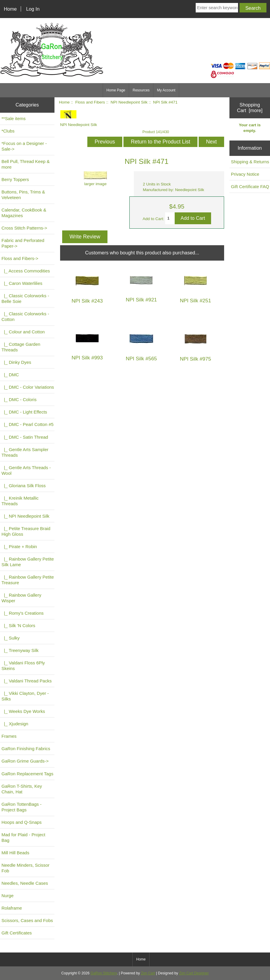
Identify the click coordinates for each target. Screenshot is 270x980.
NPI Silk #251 (195, 301)
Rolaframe (12, 908)
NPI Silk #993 (87, 358)
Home (10, 9)
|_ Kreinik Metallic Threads (20, 501)
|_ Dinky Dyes (16, 362)
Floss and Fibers (90, 102)
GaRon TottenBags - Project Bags (21, 807)
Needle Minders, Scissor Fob (25, 868)
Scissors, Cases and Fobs (27, 920)
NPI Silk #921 (141, 300)
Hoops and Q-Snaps (22, 822)
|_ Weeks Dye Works (23, 711)
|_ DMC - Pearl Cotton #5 (28, 424)
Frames (9, 736)
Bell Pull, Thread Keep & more (26, 164)
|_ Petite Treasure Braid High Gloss (26, 531)
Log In (33, 9)
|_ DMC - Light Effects (24, 412)
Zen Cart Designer (194, 973)
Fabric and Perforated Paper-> (23, 243)
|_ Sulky (11, 638)
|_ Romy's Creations (22, 613)
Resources (141, 90)
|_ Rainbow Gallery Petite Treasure (28, 580)
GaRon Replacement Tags (27, 774)
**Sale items (13, 118)
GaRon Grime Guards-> (25, 761)
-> (20, 258)
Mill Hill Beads (15, 853)
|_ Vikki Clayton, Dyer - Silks (25, 696)
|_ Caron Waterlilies (22, 283)
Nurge (8, 896)
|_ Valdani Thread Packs (27, 681)
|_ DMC (10, 375)
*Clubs (8, 131)
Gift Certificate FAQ (250, 187)
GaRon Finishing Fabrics (26, 749)
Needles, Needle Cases (25, 883)
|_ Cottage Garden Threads (21, 347)
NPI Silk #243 (87, 301)
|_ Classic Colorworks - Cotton (25, 317)
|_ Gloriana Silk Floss (24, 486)
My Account (166, 90)
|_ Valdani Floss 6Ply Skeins (23, 666)
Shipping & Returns (250, 162)
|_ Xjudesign (15, 724)
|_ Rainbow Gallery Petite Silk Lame (28, 562)
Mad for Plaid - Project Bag (23, 837)
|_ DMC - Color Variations (28, 387)
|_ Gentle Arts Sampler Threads (25, 452)
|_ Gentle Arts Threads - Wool (26, 470)
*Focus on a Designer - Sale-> (24, 146)
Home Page (116, 90)
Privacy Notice (245, 174)
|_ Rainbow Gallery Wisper (21, 598)
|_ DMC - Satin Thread (25, 437)
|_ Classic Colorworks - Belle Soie (25, 298)
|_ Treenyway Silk (20, 650)
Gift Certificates (17, 933)
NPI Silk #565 (141, 359)
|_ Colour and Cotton (23, 332)
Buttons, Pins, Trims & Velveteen (23, 195)
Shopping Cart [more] (250, 108)
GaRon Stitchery (104, 973)
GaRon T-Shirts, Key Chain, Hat (22, 789)
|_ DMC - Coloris (19, 399)
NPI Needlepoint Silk (129, 102)
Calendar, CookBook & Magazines (24, 213)
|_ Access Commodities (26, 271)
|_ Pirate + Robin (19, 546)
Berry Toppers (15, 179)
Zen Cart (148, 973)
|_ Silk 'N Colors (18, 625)
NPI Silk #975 (195, 359)
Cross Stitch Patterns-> (24, 228)
